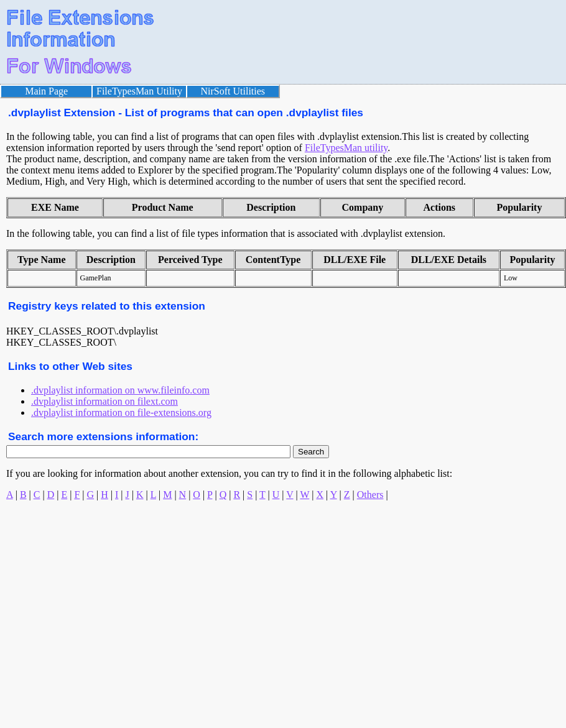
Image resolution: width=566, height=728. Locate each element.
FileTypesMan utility (346, 148)
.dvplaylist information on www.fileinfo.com (120, 390)
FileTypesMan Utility (139, 91)
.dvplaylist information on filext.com (104, 401)
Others (370, 495)
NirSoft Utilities (233, 91)
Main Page (46, 91)
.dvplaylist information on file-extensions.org (121, 412)
